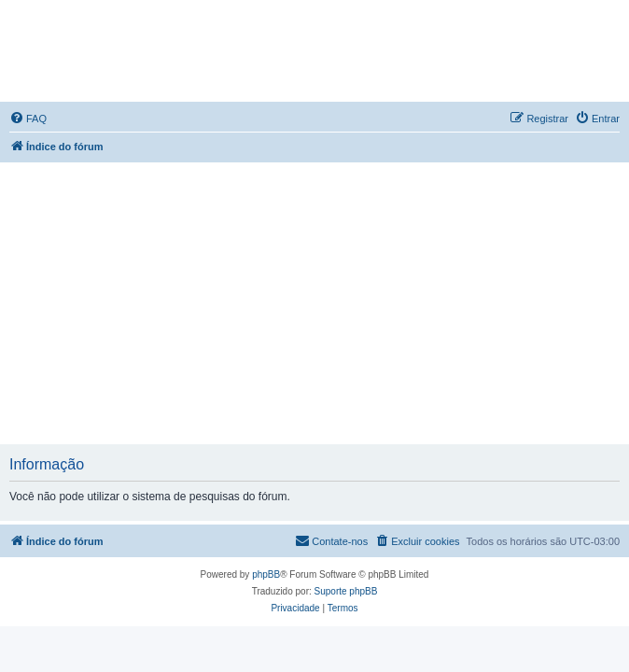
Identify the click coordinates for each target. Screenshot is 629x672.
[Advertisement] (317, 302)
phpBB (266, 574)
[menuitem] (28, 119)
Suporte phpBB (346, 591)
